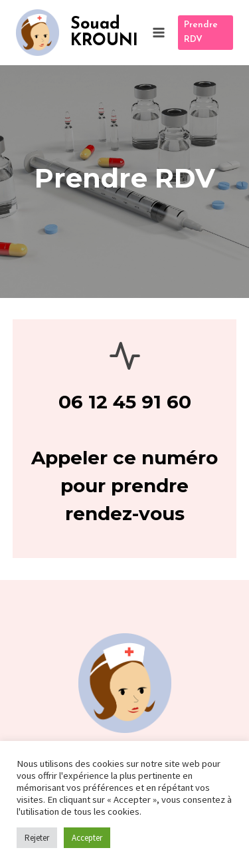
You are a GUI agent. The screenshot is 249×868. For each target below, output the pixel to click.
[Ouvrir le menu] (159, 32)
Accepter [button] (87, 838)
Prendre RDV (201, 32)
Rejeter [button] (37, 838)
